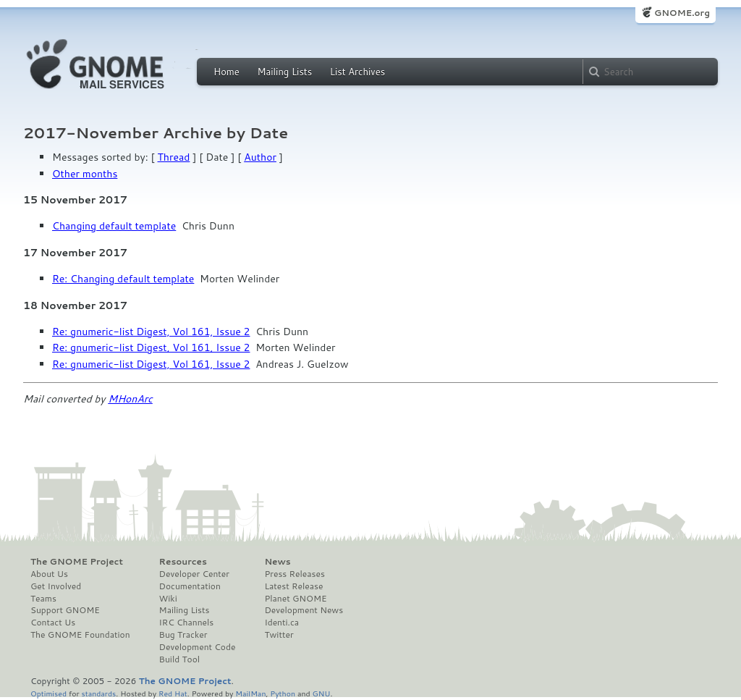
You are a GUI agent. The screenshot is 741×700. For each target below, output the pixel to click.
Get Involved (56, 586)
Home (226, 72)
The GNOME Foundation (80, 635)
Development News (304, 610)
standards (98, 693)
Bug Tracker (183, 635)
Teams (43, 599)
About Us (49, 574)
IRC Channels (187, 623)
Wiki (168, 599)
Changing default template (114, 226)
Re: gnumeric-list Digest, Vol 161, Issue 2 (151, 332)
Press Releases (294, 574)
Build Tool (179, 659)
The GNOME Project (77, 562)
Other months (85, 174)
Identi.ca (281, 623)
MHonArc (130, 399)
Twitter (279, 635)
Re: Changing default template (123, 279)
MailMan (250, 693)
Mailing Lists (284, 72)
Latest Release (293, 586)
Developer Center (194, 574)
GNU (322, 693)
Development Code (198, 647)
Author (260, 157)
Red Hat (173, 693)
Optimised (48, 693)
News (277, 562)
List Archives (357, 72)
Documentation (190, 586)
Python (283, 693)
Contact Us (53, 623)
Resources (183, 562)
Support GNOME (65, 610)
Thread (174, 157)
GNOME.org (682, 13)
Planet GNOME (295, 599)
